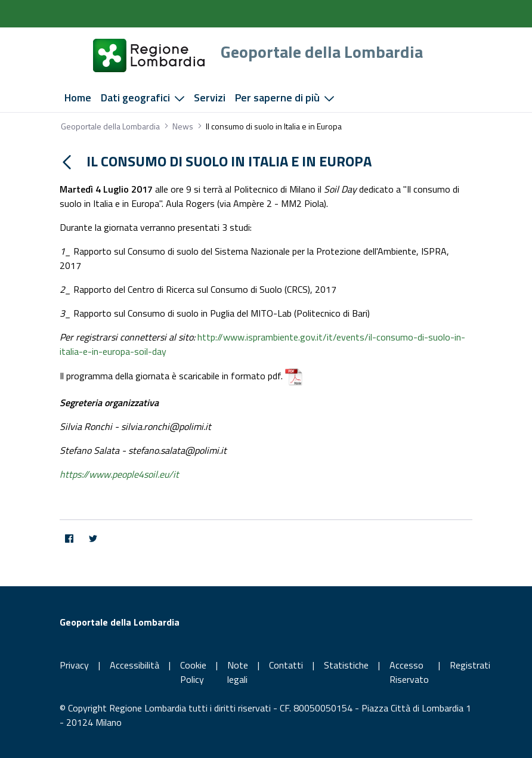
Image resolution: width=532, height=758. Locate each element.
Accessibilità (134, 665)
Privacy (74, 665)
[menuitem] (78, 98)
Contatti (286, 665)
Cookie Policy (193, 672)
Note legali (238, 672)
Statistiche (346, 665)
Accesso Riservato (409, 672)
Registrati (470, 665)
